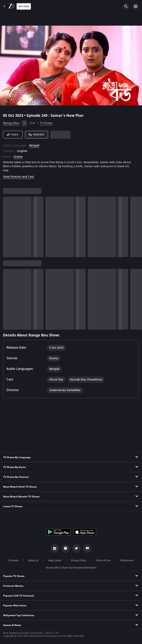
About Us (33, 560)
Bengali (34, 146)
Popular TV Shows (14, 576)
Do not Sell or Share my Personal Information (71, 568)
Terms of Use (103, 560)
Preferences (127, 560)
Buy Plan (24, 7)
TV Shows (46, 123)
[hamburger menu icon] (136, 6)
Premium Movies (13, 586)
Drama (18, 157)
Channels (13, 560)
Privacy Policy (79, 560)
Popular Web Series (15, 606)
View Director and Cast (18, 177)
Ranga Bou (11, 123)
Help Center (55, 560)
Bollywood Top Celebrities (19, 615)
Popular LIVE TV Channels (19, 596)
